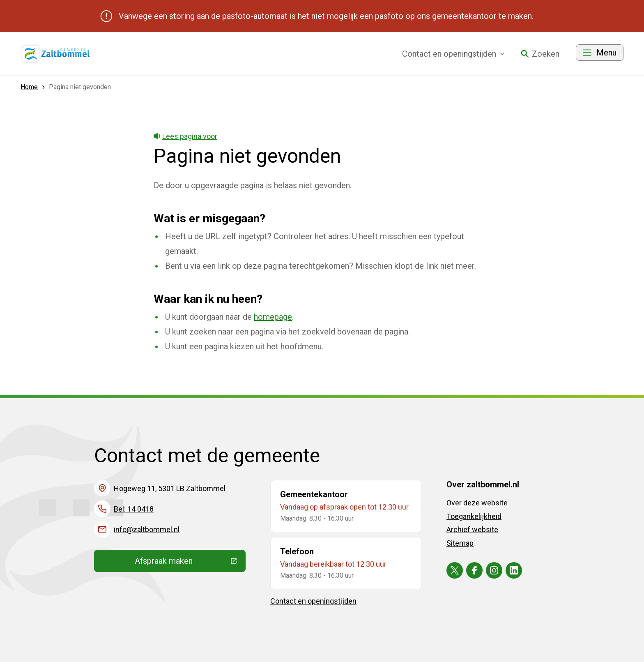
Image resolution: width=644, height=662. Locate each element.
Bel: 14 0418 (134, 509)
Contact (453, 54)
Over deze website (477, 503)
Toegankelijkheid (474, 516)
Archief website (472, 529)
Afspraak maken (190, 563)
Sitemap (460, 543)
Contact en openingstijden (313, 601)
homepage (273, 317)
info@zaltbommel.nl (147, 529)
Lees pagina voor (185, 136)
